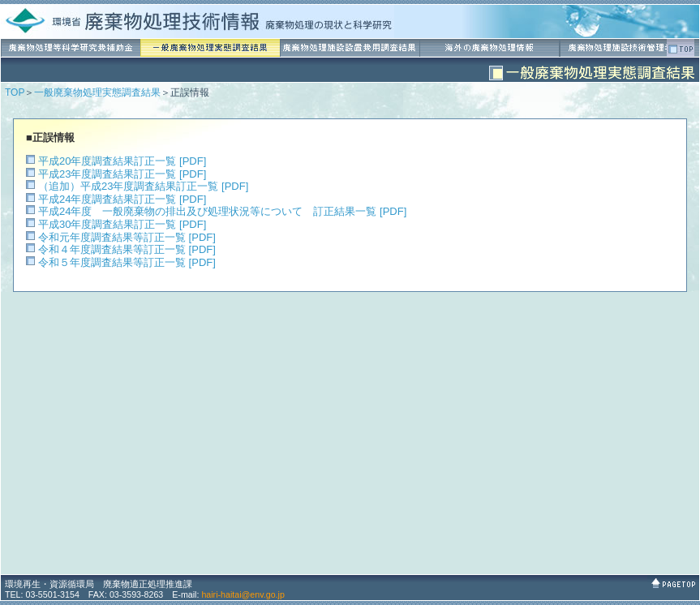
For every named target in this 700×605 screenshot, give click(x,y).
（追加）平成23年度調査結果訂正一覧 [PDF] (143, 186)
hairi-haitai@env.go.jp (243, 594)
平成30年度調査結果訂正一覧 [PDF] (122, 224)
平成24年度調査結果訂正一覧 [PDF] (122, 199)
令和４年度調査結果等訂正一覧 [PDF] (127, 249)
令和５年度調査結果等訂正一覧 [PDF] (127, 262)
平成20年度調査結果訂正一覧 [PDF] (122, 161)
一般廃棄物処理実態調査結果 (97, 92)
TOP (15, 92)
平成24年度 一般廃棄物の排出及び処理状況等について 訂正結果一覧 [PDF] (222, 211)
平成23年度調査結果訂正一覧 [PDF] (122, 174)
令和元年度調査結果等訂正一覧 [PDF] (127, 237)
